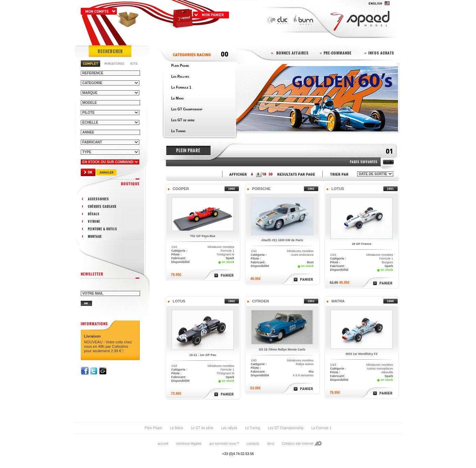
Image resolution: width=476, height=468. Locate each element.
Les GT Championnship (286, 428)
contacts (253, 444)
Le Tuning (252, 428)
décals (94, 214)
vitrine (94, 221)
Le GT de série (202, 428)
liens (271, 444)
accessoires (98, 199)
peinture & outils (103, 229)
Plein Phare (153, 428)
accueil (163, 444)
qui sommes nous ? (224, 444)
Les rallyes (229, 428)
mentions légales (189, 444)
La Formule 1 (321, 428)
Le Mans (176, 428)
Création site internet (297, 444)
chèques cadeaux (102, 206)
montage (95, 236)
